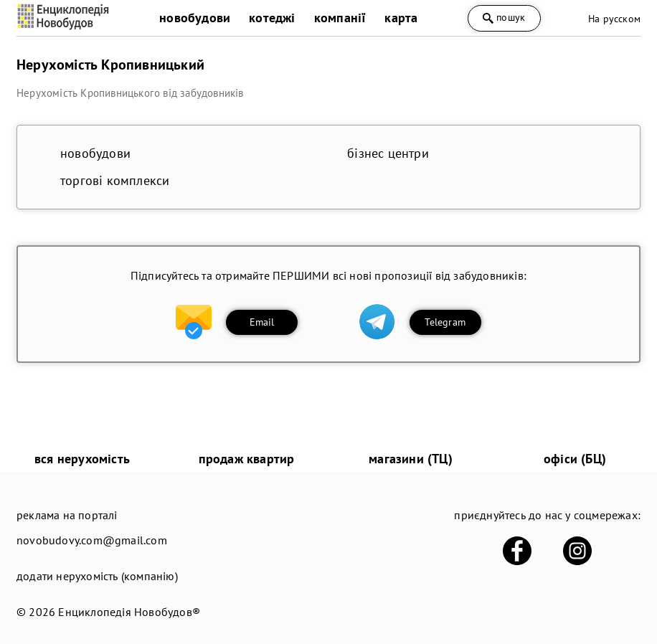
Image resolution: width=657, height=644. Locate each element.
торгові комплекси (115, 180)
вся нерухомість (82, 459)
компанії (340, 18)
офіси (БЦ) (575, 459)
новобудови (195, 18)
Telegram (445, 322)
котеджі (272, 18)
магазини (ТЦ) (411, 459)
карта (401, 18)
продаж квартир (247, 459)
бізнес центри (388, 153)
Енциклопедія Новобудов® (129, 612)
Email (262, 322)
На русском (614, 19)
